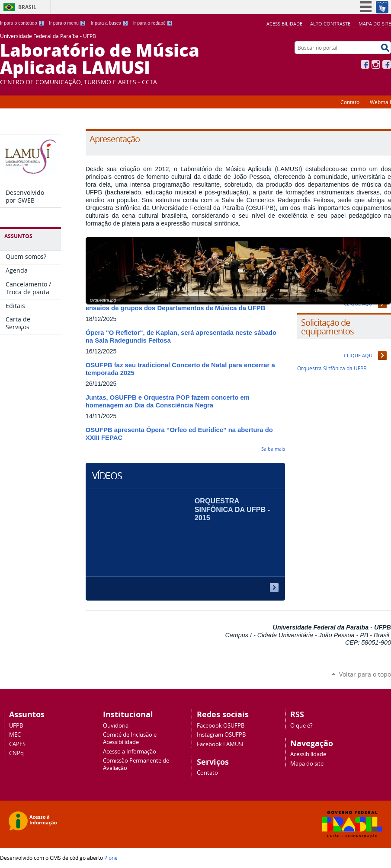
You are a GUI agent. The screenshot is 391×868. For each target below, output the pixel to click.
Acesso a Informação (130, 752)
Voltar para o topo (365, 674)
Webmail (380, 102)
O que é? (301, 726)
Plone (111, 858)
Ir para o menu (67, 23)
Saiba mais (273, 449)
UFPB (16, 726)
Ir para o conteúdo (22, 23)
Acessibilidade (284, 24)
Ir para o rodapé (153, 23)
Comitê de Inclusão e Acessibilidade (130, 738)
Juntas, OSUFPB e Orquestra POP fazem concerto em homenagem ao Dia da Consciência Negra (168, 401)
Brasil (27, 7)
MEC (15, 735)
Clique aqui (359, 355)
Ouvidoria (116, 726)
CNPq (16, 753)
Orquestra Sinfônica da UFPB (332, 368)
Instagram (376, 64)
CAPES (17, 744)
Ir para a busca (110, 23)
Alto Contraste (330, 24)
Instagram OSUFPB (221, 735)
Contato (350, 102)
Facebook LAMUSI (220, 744)
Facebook (365, 64)
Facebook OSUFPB (221, 726)
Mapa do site (375, 24)
